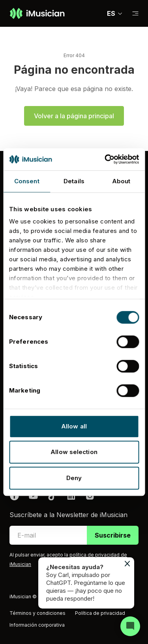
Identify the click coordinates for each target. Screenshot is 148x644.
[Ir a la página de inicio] (37, 13)
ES (115, 13)
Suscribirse (113, 535)
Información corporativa (37, 625)
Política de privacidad (100, 613)
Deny (74, 478)
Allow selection (74, 452)
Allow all (74, 426)
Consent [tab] (27, 181)
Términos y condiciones (37, 613)
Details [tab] (74, 181)
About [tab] (121, 181)
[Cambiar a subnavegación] (135, 14)
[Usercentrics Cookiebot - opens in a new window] (105, 159)
